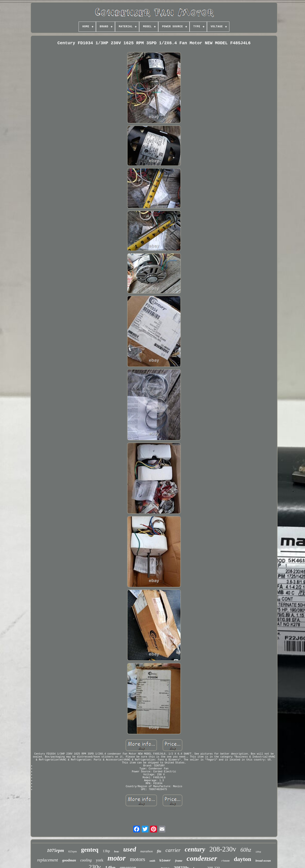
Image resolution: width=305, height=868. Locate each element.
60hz (246, 850)
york (100, 860)
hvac (117, 851)
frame (179, 861)
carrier (173, 850)
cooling (86, 860)
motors (137, 859)
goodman (69, 860)
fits (159, 851)
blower (165, 861)
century (195, 849)
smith (152, 861)
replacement (48, 860)
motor (117, 858)
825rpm (72, 851)
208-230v (223, 849)
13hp (106, 851)
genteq (90, 850)
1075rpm (55, 850)
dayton (243, 859)
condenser (202, 858)
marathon (147, 851)
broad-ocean (263, 861)
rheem (225, 861)
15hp (258, 852)
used (130, 849)
